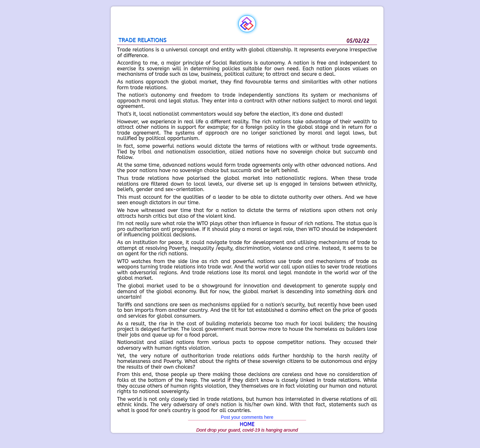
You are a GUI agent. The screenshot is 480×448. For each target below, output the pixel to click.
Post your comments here (247, 417)
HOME (247, 424)
